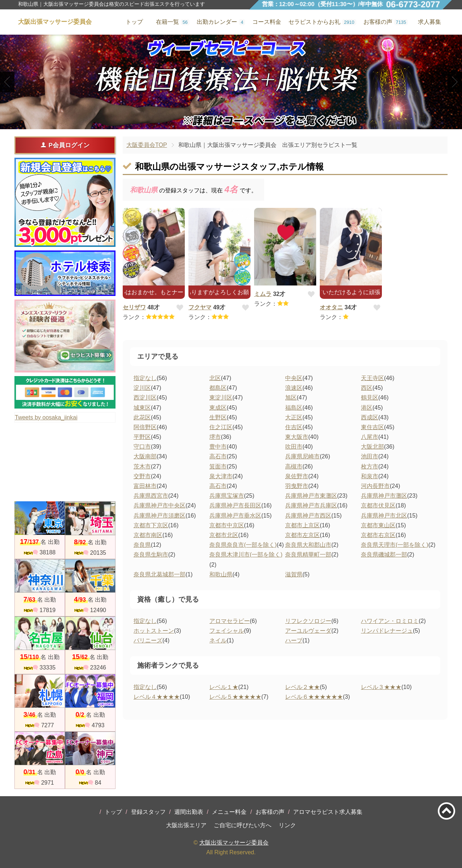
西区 (367, 388)
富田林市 (145, 486)
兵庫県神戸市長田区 (235, 505)
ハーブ (294, 640)
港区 (367, 408)
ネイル (218, 640)
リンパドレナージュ (387, 631)
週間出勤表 (189, 812)
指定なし (145, 378)
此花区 (142, 417)
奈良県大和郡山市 (308, 545)
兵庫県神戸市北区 (384, 516)
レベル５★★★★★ (235, 697)
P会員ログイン (65, 145)
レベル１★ (224, 687)
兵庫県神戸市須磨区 (160, 516)
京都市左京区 (302, 535)
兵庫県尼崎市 (302, 456)
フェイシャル (227, 631)
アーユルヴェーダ (308, 631)
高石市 (218, 456)
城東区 (142, 408)
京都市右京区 (378, 535)
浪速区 (294, 388)
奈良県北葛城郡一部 (160, 574)
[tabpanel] (231, 82)
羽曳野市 (297, 486)
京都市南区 (148, 535)
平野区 (142, 437)
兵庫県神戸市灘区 (384, 496)
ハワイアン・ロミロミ (390, 621)
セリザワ (134, 307)
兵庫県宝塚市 (227, 496)
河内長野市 (375, 486)
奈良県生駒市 (151, 555)
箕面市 (218, 466)
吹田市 (294, 447)
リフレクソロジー (308, 621)
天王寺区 (372, 378)
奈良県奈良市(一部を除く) (243, 545)
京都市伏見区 (378, 505)
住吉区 (294, 427)
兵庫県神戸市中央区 (160, 505)
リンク (287, 825)
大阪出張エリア (186, 825)
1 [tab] (220, 123)
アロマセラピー (230, 621)
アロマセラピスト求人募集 (328, 812)
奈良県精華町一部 (308, 555)
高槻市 (294, 466)
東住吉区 (372, 427)
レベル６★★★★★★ (314, 697)
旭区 (291, 398)
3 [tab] (242, 123)
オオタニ (331, 307)
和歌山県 (221, 574)
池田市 (370, 456)
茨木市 (142, 466)
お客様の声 (270, 812)
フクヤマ (200, 307)
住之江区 (221, 427)
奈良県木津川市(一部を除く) (246, 555)
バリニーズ (148, 640)
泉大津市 (221, 476)
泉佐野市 (297, 476)
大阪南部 (145, 456)
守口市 (142, 447)
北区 (215, 378)
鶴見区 (370, 398)
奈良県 (142, 545)
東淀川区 (221, 398)
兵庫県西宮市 (151, 496)
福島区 (294, 408)
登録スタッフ (148, 812)
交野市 (142, 476)
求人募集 (430, 22)
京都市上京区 (302, 525)
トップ (113, 812)
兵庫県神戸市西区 (308, 516)
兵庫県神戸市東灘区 (311, 496)
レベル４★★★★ (157, 697)
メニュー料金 (229, 812)
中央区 (294, 378)
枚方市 (370, 466)
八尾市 (370, 437)
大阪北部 (372, 447)
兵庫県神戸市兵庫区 (311, 505)
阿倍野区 (145, 427)
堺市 (215, 437)
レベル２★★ (302, 687)
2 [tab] (231, 123)
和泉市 (370, 476)
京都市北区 (224, 535)
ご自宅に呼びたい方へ (243, 825)
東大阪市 (297, 437)
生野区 (218, 417)
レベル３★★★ (381, 687)
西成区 (370, 417)
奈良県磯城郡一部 (384, 555)
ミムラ (263, 294)
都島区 (218, 388)
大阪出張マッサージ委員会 (234, 843)
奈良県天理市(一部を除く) (395, 545)
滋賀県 (294, 574)
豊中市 (218, 447)
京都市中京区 (227, 525)
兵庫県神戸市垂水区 (235, 516)
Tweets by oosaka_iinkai (46, 417)
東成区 (218, 408)
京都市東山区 (378, 525)
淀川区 (142, 388)
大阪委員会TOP (147, 145)
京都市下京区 (151, 525)
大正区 (294, 417)
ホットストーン (154, 631)
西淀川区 (145, 398)
